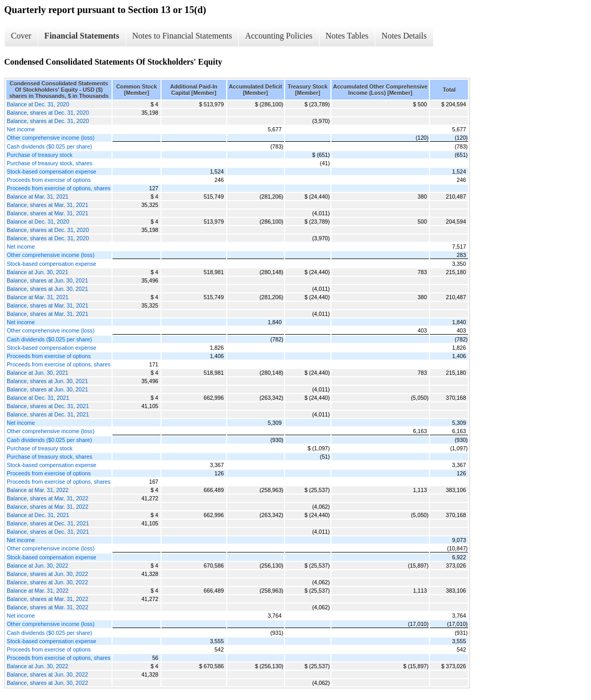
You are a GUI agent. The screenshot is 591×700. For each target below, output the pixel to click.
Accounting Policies (279, 36)
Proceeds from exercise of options (49, 180)
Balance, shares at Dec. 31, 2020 (48, 113)
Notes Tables (347, 36)
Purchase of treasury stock (40, 155)
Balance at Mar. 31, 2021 (38, 197)
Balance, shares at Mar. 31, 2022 (47, 498)
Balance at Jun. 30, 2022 (38, 566)
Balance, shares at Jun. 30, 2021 (47, 280)
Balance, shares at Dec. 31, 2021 (48, 406)
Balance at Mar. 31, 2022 (38, 490)
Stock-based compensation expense (52, 171)
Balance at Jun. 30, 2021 (38, 272)
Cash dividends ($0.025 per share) (50, 146)
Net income (21, 129)
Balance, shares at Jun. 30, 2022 (47, 574)
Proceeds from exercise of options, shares (59, 188)
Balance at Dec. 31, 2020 (38, 104)
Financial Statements (82, 36)
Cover (21, 36)
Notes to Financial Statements (182, 36)
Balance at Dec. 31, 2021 (38, 398)
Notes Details (404, 36)
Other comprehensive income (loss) (51, 138)
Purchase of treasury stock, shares (50, 163)
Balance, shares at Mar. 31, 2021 (47, 205)
